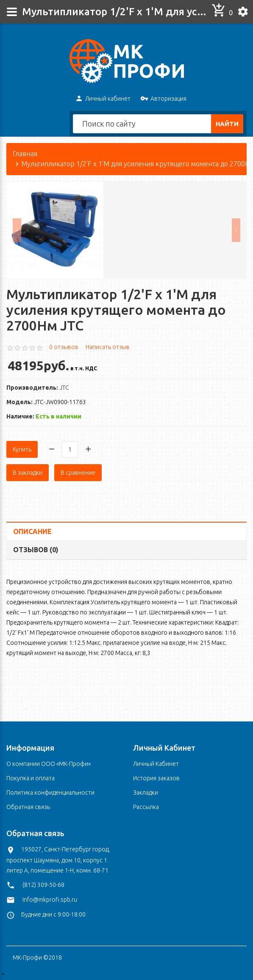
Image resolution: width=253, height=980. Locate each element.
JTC (64, 409)
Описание (32, 553)
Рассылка (146, 807)
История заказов (156, 778)
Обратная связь (28, 807)
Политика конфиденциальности (50, 793)
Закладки (146, 793)
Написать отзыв (108, 368)
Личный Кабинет (156, 764)
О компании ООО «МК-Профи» (49, 764)
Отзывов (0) (36, 571)
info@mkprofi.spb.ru (50, 900)
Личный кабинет (103, 99)
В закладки (28, 494)
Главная (25, 175)
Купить (22, 471)
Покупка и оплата (31, 778)
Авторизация (163, 99)
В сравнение (78, 494)
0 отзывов (64, 368)
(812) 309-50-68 (43, 885)
